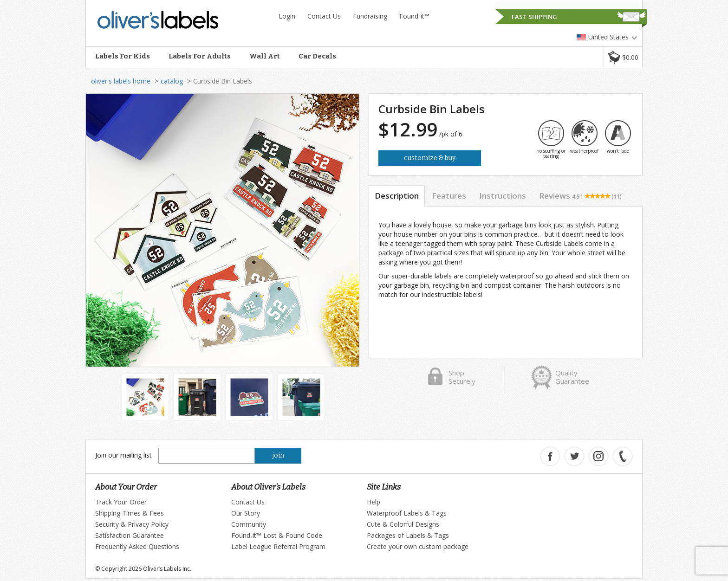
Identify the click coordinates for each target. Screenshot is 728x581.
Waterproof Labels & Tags (407, 513)
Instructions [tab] (503, 196)
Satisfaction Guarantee (130, 535)
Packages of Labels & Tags (408, 535)
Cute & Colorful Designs (403, 524)
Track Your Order (121, 502)
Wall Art (265, 56)
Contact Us (324, 16)
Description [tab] (397, 196)
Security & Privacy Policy (132, 524)
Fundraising (370, 16)
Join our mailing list (123, 455)
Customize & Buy (430, 158)
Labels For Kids (123, 56)
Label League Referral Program (278, 546)
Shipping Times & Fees (130, 513)
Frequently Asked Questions (137, 546)
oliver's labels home (121, 81)
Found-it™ (414, 16)
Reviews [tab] (580, 196)
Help (374, 502)
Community (249, 524)
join (278, 455)
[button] (623, 57)
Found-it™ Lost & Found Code (277, 535)
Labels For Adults (200, 56)
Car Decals (317, 56)
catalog (172, 81)
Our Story (246, 513)
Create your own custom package (418, 546)
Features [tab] (449, 196)
